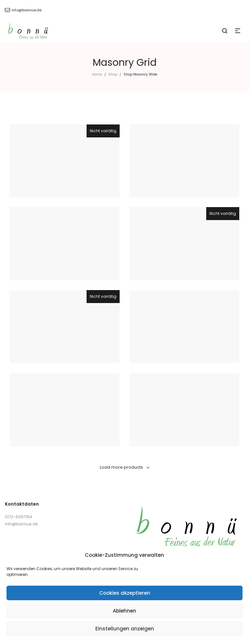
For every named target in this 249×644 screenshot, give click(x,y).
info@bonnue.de (21, 524)
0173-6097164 (18, 517)
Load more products (121, 467)
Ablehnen (124, 611)
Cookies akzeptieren (125, 593)
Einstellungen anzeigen (125, 629)
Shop (113, 74)
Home (97, 74)
